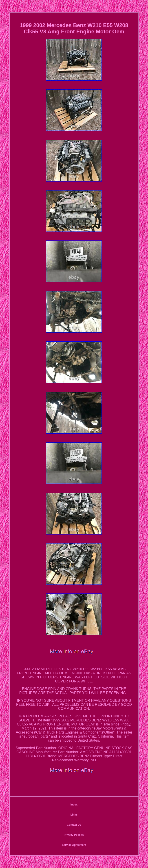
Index (74, 805)
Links (74, 815)
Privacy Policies (74, 835)
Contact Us (74, 825)
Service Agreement (74, 845)
